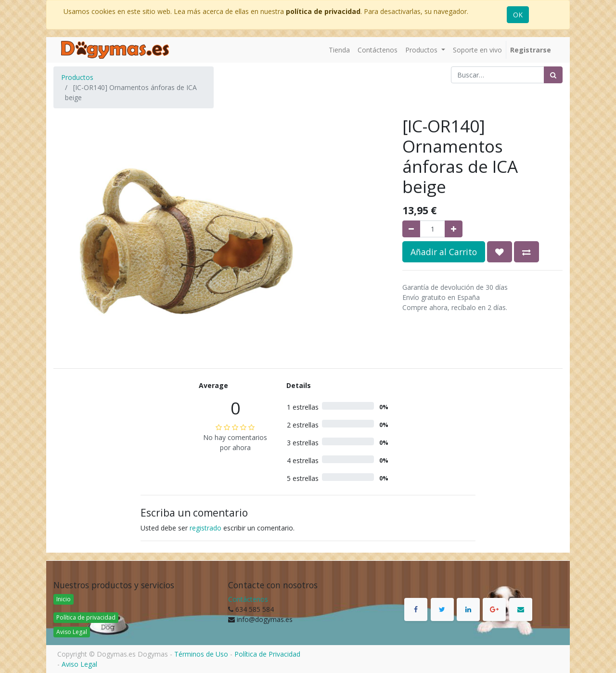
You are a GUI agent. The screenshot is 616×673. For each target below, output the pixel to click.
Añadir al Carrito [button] (444, 252)
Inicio (64, 599)
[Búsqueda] (553, 75)
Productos (77, 77)
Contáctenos (248, 599)
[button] (500, 252)
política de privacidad (323, 11)
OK (518, 15)
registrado (205, 528)
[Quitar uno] (411, 229)
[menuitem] (339, 50)
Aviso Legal (72, 632)
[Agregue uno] (454, 229)
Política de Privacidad (267, 654)
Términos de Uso (201, 654)
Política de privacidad (86, 617)
